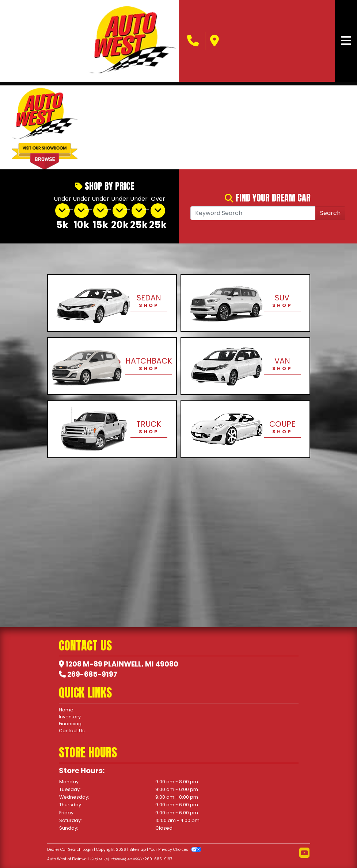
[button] (96, 127)
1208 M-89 (84, 664)
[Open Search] (253, 213)
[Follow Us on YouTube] (304, 853)
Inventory (70, 717)
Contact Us (72, 731)
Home (66, 710)
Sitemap (138, 850)
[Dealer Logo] (132, 41)
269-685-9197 (92, 674)
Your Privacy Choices (175, 850)
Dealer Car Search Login (70, 850)
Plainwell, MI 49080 (141, 664)
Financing (70, 724)
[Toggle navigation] (346, 41)
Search (330, 213)
